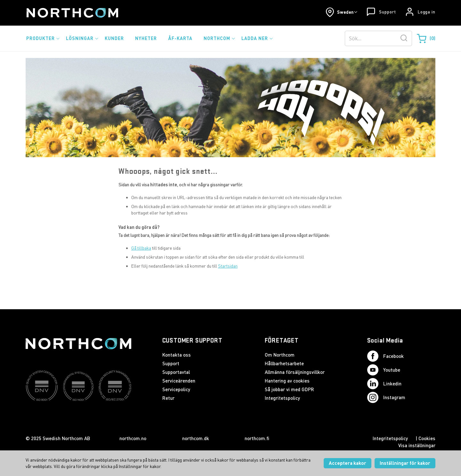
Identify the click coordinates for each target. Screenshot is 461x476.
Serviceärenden (179, 381)
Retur (168, 398)
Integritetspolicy (282, 398)
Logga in (427, 12)
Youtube (384, 370)
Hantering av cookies (287, 381)
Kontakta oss (177, 355)
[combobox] (378, 38)
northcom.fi (257, 438)
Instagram (386, 397)
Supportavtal (176, 372)
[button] (341, 12)
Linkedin (384, 384)
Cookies (427, 438)
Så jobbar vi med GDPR (289, 389)
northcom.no (133, 438)
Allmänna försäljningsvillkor (295, 372)
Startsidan (228, 266)
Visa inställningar (417, 445)
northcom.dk (196, 438)
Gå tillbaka (141, 248)
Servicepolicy (176, 389)
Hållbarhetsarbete (284, 363)
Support (387, 12)
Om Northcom (280, 355)
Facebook (385, 356)
